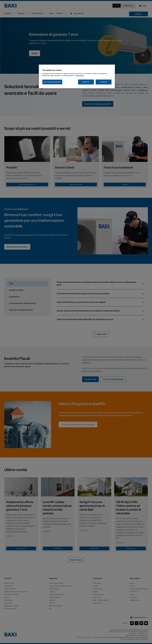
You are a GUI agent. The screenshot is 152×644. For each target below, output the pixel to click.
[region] (77, 77)
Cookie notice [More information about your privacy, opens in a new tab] (80, 76)
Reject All (86, 82)
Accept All (104, 82)
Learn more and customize (52, 82)
